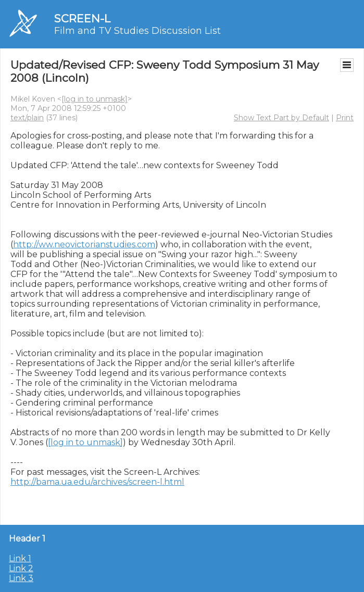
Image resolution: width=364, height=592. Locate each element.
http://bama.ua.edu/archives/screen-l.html (97, 482)
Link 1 (20, 558)
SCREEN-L (82, 18)
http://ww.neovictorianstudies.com (84, 244)
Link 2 (21, 568)
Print (345, 118)
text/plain (27, 118)
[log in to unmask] (95, 99)
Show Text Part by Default (281, 118)
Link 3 (21, 578)
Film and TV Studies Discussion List (137, 31)
